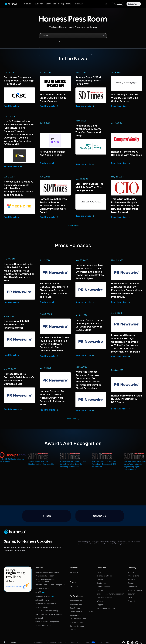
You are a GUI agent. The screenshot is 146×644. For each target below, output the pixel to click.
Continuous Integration (45, 576)
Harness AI (74, 572)
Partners (131, 579)
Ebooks (100, 590)
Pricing (61, 4)
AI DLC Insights (42, 607)
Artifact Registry (42, 600)
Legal (130, 598)
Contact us (118, 4)
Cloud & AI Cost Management (48, 622)
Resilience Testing (43, 588)
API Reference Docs (78, 619)
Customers (39, 4)
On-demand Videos (105, 598)
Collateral (101, 579)
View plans (74, 586)
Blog (99, 572)
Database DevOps (43, 596)
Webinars (101, 601)
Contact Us (133, 587)
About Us (132, 572)
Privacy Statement (76, 642)
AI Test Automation (43, 625)
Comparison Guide (104, 576)
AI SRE (38, 592)
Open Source (51, 4)
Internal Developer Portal (46, 604)
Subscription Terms (41, 642)
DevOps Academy (104, 587)
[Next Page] (73, 226)
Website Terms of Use (59, 642)
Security (131, 594)
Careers (131, 583)
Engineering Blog (76, 622)
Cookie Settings (103, 642)
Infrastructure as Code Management (50, 585)
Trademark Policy (135, 590)
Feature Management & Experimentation (45, 580)
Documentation (76, 601)
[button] (28, 4)
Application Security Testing (47, 611)
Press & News (133, 576)
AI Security (40, 618)
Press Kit (131, 601)
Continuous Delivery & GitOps (47, 572)
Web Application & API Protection (49, 614)
